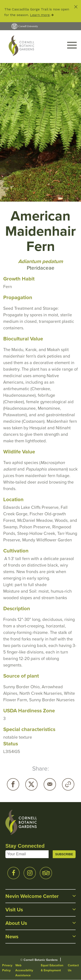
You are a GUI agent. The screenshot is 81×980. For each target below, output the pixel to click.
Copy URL (68, 784)
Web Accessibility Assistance (24, 970)
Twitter (31, 784)
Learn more (40, 15)
